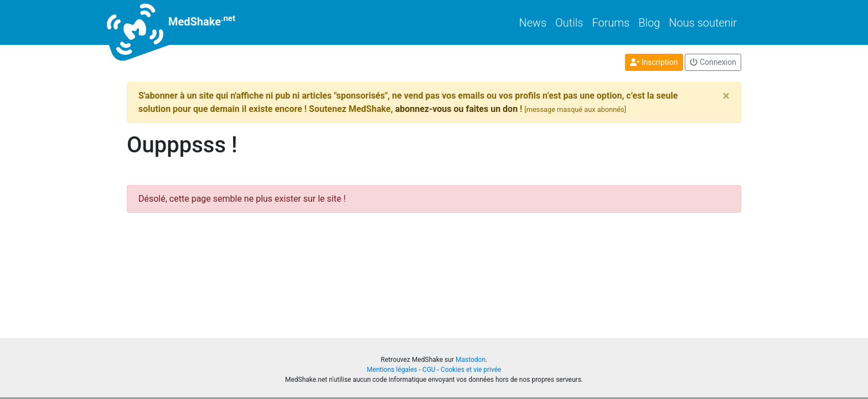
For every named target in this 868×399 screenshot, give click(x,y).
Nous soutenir (703, 23)
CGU (429, 370)
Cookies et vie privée (471, 370)
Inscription (654, 62)
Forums (611, 23)
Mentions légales (392, 370)
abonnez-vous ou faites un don (456, 109)
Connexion (713, 62)
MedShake (181, 22)
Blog (649, 23)
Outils (569, 23)
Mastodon (471, 360)
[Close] (726, 96)
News (533, 23)
